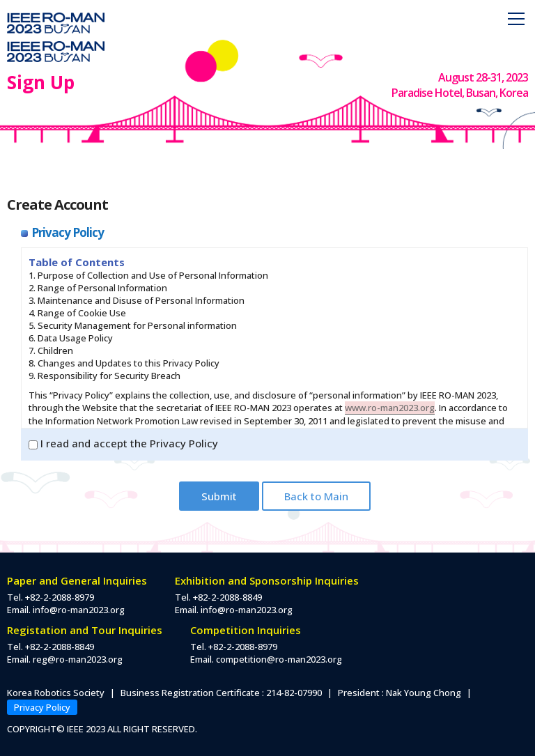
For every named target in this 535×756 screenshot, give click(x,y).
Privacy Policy (42, 707)
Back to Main (316, 496)
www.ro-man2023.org (390, 408)
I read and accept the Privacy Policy (123, 443)
